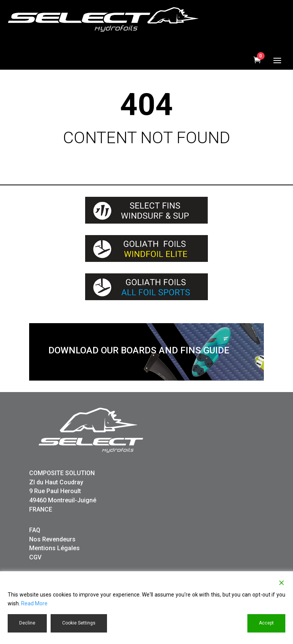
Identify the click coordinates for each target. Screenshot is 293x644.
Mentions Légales (54, 548)
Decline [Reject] (27, 623)
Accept (266, 623)
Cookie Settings (79, 623)
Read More (34, 603)
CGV (35, 557)
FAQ (35, 530)
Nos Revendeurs (52, 539)
